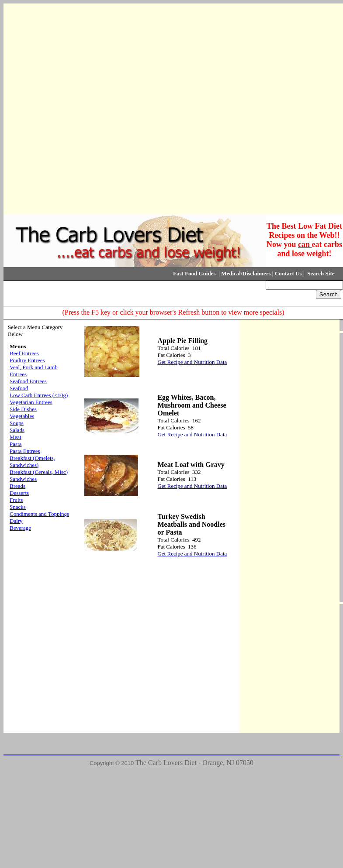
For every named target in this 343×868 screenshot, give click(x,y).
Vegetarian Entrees (31, 402)
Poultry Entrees (27, 360)
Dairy (16, 521)
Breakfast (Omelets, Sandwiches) (32, 461)
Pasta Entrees (25, 451)
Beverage (20, 528)
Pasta (16, 444)
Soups (17, 423)
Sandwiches (23, 479)
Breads (17, 486)
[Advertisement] (105, 108)
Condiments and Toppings (39, 514)
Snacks (18, 507)
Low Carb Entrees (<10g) (39, 395)
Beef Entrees (24, 353)
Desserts (19, 493)
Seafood (19, 388)
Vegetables (22, 416)
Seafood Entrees (28, 381)
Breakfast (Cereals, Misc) (39, 472)
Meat (16, 437)
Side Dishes (23, 409)
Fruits (16, 500)
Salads (17, 430)
